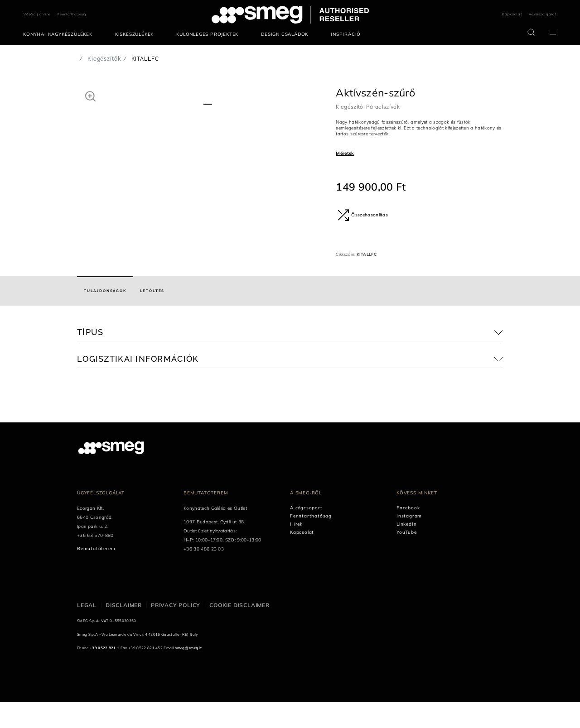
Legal (87, 631)
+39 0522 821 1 (104, 674)
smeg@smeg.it (188, 674)
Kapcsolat (512, 14)
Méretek (345, 153)
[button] (90, 96)
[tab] (105, 317)
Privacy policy (176, 631)
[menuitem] (60, 34)
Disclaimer (124, 631)
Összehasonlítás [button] (363, 215)
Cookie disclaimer (239, 631)
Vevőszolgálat (543, 14)
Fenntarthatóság (72, 14)
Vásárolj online (37, 14)
